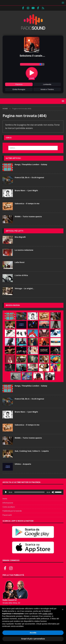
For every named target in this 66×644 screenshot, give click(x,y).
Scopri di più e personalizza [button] (33, 639)
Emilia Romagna (19, 89)
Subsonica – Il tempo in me (27, 203)
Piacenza (19, 84)
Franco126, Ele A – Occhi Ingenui (29, 177)
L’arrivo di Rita (21, 275)
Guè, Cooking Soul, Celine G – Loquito (32, 451)
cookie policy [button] (47, 614)
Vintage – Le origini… (24, 288)
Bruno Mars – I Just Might (26, 190)
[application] (33, 492)
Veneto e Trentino (47, 89)
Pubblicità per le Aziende (12, 511)
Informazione (8, 503)
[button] (62, 3)
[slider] (29, 492)
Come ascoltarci (9, 507)
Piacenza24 (7, 515)
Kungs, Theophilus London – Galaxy (31, 164)
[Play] (6, 492)
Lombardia (47, 84)
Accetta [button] (33, 633)
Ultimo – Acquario (23, 464)
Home (5, 499)
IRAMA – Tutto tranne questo (28, 216)
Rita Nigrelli (20, 237)
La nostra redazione (24, 250)
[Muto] (53, 492)
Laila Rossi (20, 262)
